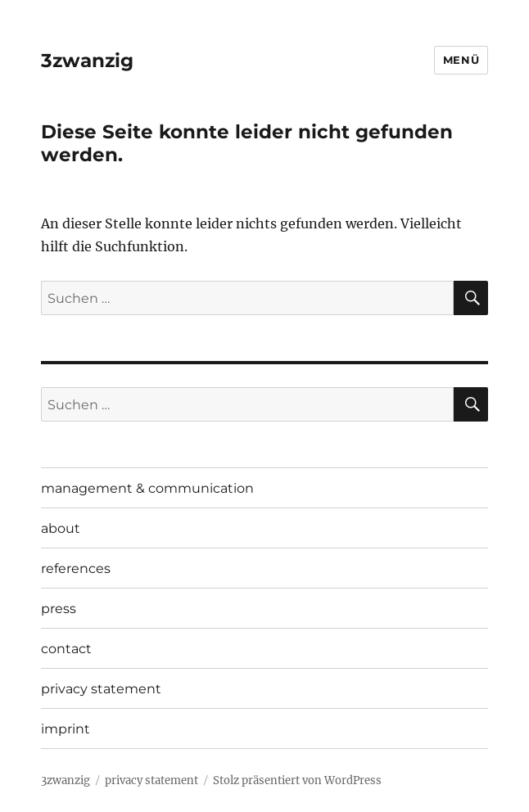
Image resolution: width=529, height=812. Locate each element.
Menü (461, 60)
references (76, 568)
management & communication (147, 488)
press (59, 609)
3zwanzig (87, 61)
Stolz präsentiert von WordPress (297, 780)
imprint (66, 729)
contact (66, 649)
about (61, 528)
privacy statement (101, 689)
